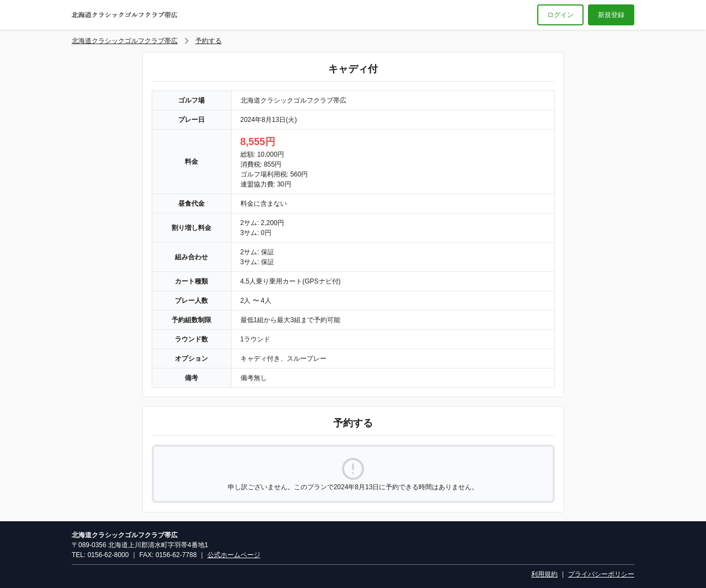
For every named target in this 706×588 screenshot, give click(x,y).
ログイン (560, 15)
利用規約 (544, 574)
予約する (208, 41)
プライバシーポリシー (601, 574)
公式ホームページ (234, 555)
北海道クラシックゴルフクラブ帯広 (125, 41)
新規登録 (611, 15)
